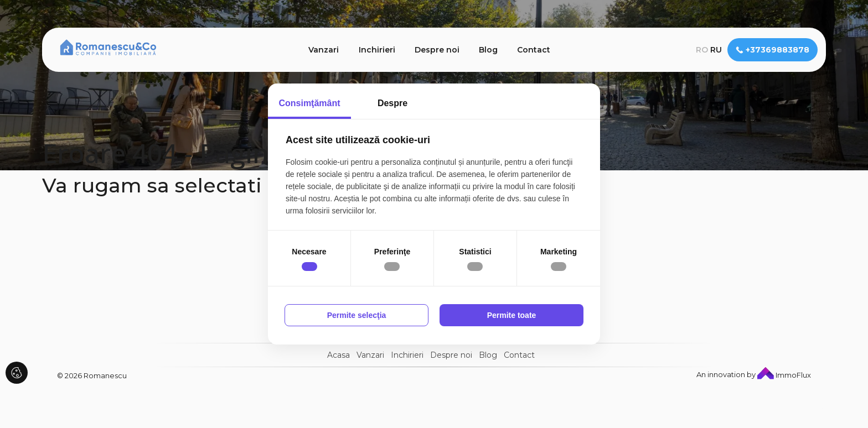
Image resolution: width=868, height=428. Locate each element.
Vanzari (324, 50)
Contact (534, 50)
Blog (488, 50)
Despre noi (437, 50)
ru (716, 50)
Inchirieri (377, 50)
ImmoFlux (784, 375)
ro (702, 50)
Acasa (339, 355)
